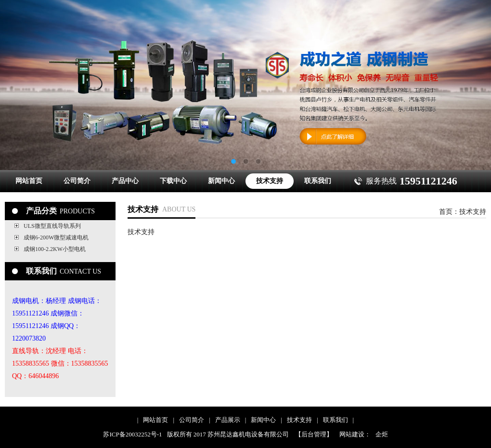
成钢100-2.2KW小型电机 (55, 249)
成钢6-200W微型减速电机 (56, 237)
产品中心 (125, 181)
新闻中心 (221, 181)
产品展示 (228, 420)
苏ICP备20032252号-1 (132, 434)
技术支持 (270, 181)
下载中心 (173, 181)
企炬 (382, 434)
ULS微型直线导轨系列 (52, 226)
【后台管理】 (314, 434)
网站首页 (29, 181)
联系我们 (318, 181)
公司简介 (77, 181)
